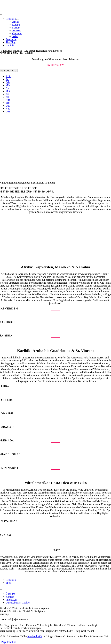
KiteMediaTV (35, 636)
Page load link (9, 642)
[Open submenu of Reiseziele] (18, 20)
